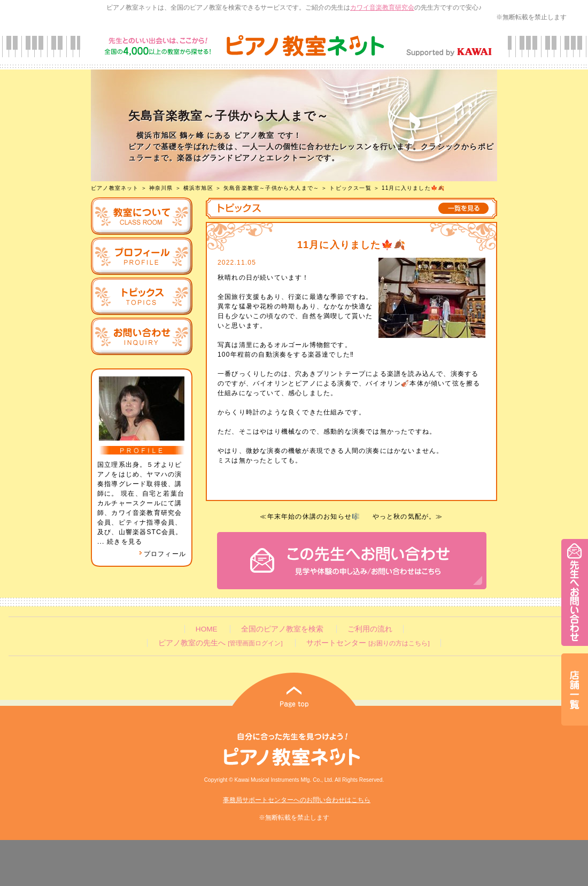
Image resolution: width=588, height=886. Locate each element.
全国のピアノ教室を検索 (282, 629)
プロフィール (163, 554)
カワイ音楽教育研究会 (382, 7)
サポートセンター (368, 643)
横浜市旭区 (198, 188)
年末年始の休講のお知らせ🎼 (314, 517)
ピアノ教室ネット (115, 188)
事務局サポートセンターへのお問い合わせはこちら (297, 800)
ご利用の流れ (370, 629)
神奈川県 (161, 188)
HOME (207, 629)
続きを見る (125, 542)
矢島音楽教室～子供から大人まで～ (271, 188)
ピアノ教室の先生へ (220, 643)
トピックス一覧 (350, 188)
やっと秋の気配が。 (404, 517)
